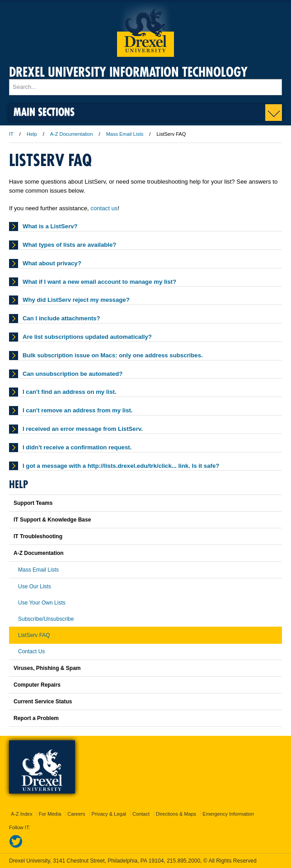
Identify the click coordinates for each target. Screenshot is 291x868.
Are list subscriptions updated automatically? (87, 337)
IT (11, 134)
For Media (50, 814)
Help (32, 134)
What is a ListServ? (50, 226)
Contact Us (31, 651)
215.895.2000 (183, 861)
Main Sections (44, 112)
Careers (76, 814)
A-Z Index (22, 814)
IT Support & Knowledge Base (52, 520)
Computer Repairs (37, 685)
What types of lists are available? (69, 245)
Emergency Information (228, 814)
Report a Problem (36, 718)
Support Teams (33, 503)
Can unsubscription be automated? (73, 374)
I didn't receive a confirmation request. (77, 447)
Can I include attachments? (61, 318)
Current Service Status (43, 702)
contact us (104, 208)
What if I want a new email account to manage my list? (99, 282)
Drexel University (145, 30)
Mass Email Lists (125, 134)
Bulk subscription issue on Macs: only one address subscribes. (113, 355)
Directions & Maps (176, 814)
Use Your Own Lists (42, 603)
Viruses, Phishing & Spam (47, 668)
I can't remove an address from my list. (78, 410)
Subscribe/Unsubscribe (46, 619)
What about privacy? (52, 263)
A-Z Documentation (72, 134)
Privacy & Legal (109, 814)
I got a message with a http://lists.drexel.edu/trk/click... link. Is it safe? (121, 466)
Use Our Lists (35, 586)
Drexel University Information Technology (128, 72)
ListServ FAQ (34, 635)
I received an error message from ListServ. (83, 429)
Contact (141, 814)
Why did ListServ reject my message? (76, 300)
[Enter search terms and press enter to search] (145, 87)
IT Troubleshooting (38, 536)
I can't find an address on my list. (70, 392)
